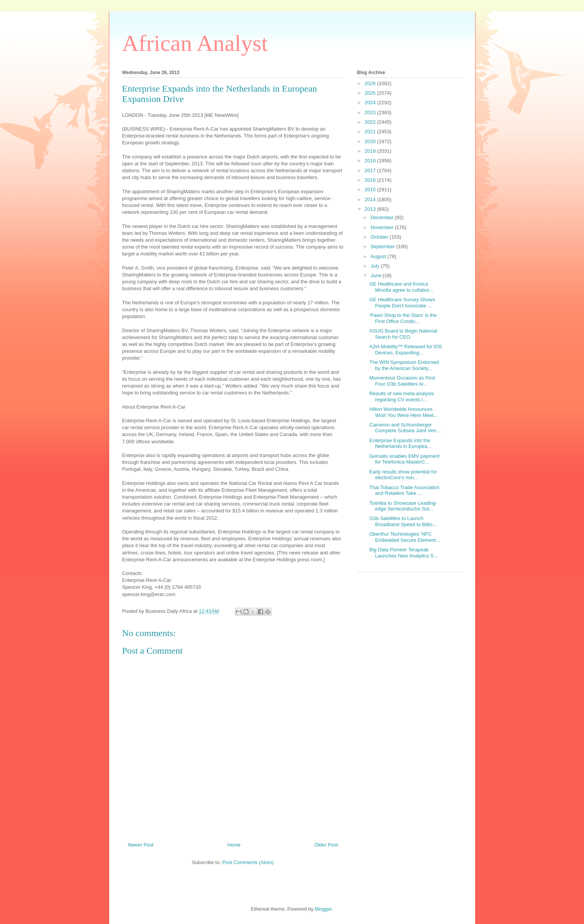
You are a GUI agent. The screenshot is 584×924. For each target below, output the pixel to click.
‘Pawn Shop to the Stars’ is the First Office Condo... (403, 318)
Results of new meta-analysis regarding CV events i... (402, 397)
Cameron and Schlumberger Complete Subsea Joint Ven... (405, 428)
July (376, 266)
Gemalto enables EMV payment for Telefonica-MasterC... (404, 459)
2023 (371, 112)
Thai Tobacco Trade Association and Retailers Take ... (404, 490)
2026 (371, 83)
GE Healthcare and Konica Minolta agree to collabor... (401, 287)
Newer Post (141, 845)
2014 (371, 199)
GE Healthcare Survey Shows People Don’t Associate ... (402, 303)
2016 (371, 180)
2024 (371, 103)
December (383, 217)
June (377, 275)
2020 (371, 141)
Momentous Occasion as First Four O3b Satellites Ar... (402, 381)
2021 (371, 132)
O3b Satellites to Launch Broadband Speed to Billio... (403, 521)
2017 (371, 170)
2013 (371, 209)
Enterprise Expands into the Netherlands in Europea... (400, 443)
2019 (371, 151)
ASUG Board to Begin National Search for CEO (403, 334)
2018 (371, 161)
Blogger (323, 909)
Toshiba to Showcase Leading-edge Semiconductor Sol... (403, 506)
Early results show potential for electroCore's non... (403, 475)
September (383, 246)
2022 (371, 122)
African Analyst (195, 43)
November (383, 227)
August (379, 256)
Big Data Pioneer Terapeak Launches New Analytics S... (404, 553)
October (380, 237)
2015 (371, 190)
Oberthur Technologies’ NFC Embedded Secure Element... (405, 537)
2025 (371, 93)
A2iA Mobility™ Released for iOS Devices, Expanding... (406, 350)
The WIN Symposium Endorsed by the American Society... (404, 365)
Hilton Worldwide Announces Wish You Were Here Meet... (404, 412)
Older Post (326, 845)
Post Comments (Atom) (248, 862)
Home (234, 845)
